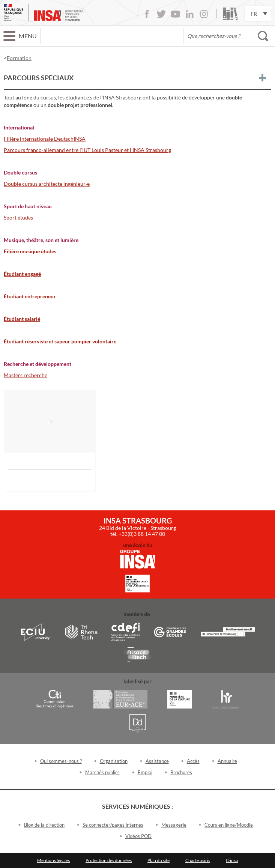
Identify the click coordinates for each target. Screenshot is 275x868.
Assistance (157, 761)
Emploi (145, 772)
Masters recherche (26, 375)
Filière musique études (30, 251)
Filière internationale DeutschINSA (45, 139)
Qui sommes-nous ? (61, 761)
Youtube (175, 14)
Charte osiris (198, 860)
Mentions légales (53, 860)
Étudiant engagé (22, 274)
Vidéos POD (138, 836)
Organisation (114, 761)
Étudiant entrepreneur (30, 296)
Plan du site (159, 860)
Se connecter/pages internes (113, 825)
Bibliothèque (231, 14)
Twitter (161, 14)
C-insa (232, 860)
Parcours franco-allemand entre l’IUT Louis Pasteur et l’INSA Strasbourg (87, 150)
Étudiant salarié (22, 319)
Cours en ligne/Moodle (229, 825)
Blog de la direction (44, 825)
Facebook (147, 14)
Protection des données (109, 860)
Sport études (18, 217)
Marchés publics (102, 772)
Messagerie (174, 825)
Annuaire (227, 761)
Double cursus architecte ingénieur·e (47, 184)
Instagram (204, 14)
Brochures (181, 772)
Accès (193, 761)
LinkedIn (190, 14)
